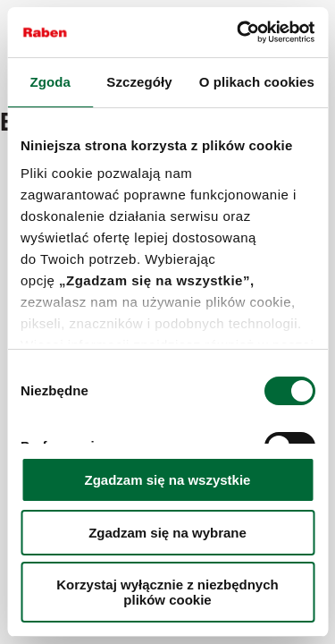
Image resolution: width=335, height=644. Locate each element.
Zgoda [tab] (50, 82)
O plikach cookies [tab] (257, 82)
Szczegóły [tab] (139, 82)
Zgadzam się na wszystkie (168, 480)
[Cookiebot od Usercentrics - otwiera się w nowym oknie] (239, 32)
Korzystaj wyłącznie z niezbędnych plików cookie (167, 592)
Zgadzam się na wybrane (167, 533)
